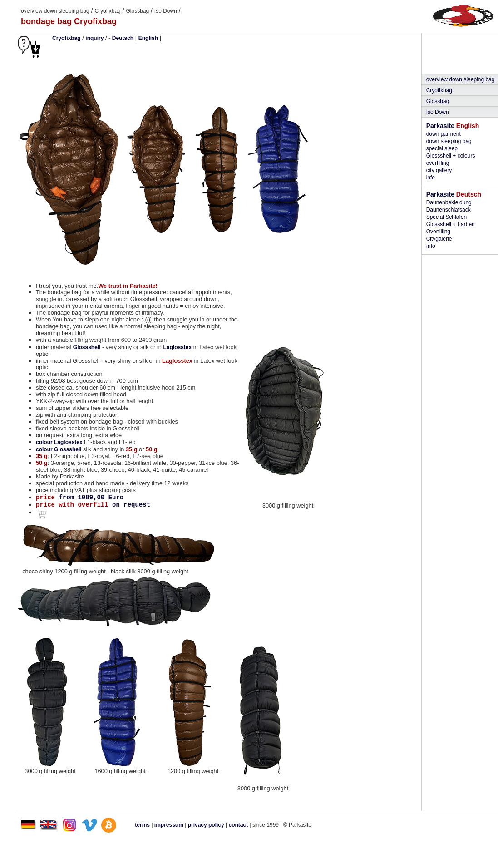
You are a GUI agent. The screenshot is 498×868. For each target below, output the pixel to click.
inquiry (94, 38)
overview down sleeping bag (55, 11)
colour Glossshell (59, 449)
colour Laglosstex (60, 442)
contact (239, 825)
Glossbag (137, 11)
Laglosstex (177, 347)
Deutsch (123, 38)
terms (142, 825)
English (148, 38)
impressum (169, 825)
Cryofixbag (107, 11)
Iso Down (166, 11)
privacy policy (207, 825)
